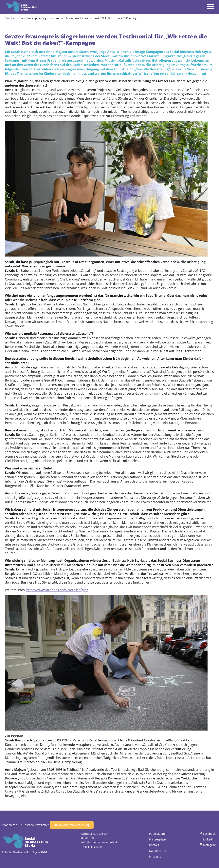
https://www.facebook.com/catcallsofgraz (57, 590)
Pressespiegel (158, 839)
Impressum (157, 856)
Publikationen (158, 834)
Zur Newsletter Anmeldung (72, 825)
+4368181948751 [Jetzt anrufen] (92, 847)
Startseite (11, 18)
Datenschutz (157, 851)
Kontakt (154, 845)
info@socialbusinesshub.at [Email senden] (99, 842)
